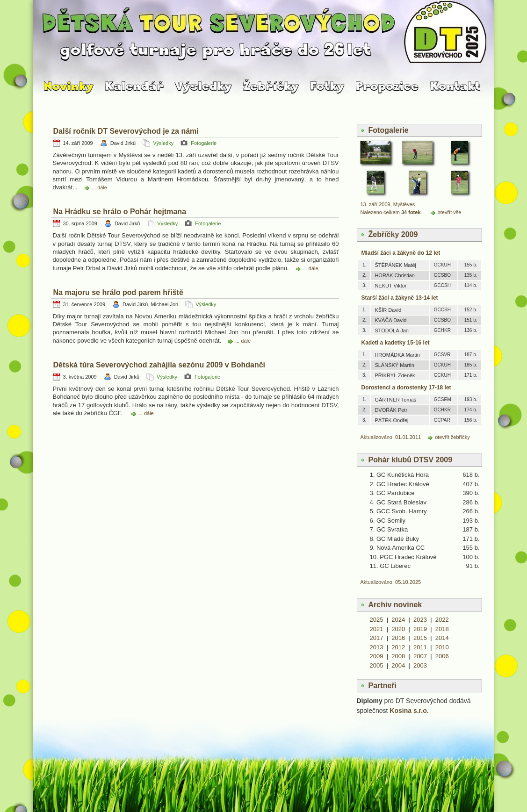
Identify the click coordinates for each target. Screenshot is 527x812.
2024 (398, 620)
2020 (398, 629)
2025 (377, 620)
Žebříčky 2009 (393, 234)
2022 (442, 620)
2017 (377, 638)
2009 (377, 656)
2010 (442, 647)
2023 (420, 620)
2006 (442, 656)
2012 (398, 647)
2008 (398, 656)
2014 (442, 638)
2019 (420, 629)
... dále (99, 187)
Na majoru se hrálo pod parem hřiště (118, 292)
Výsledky (163, 143)
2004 (398, 665)
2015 (420, 638)
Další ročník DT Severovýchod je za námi (126, 131)
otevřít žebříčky (452, 437)
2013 (377, 647)
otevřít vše (450, 212)
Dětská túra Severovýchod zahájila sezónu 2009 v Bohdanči (159, 365)
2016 (398, 638)
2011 (420, 647)
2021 (377, 629)
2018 (442, 629)
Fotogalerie (204, 143)
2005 (377, 665)
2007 (420, 656)
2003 (420, 665)
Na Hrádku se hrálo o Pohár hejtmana (120, 212)
